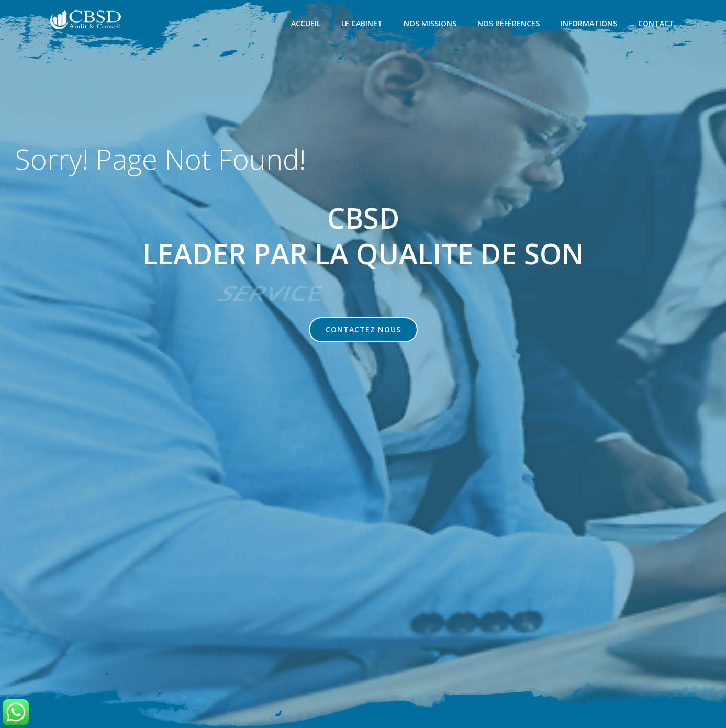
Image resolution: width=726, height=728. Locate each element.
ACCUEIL (307, 24)
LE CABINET (363, 24)
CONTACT (657, 24)
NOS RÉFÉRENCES (510, 24)
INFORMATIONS (590, 24)
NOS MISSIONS (431, 24)
